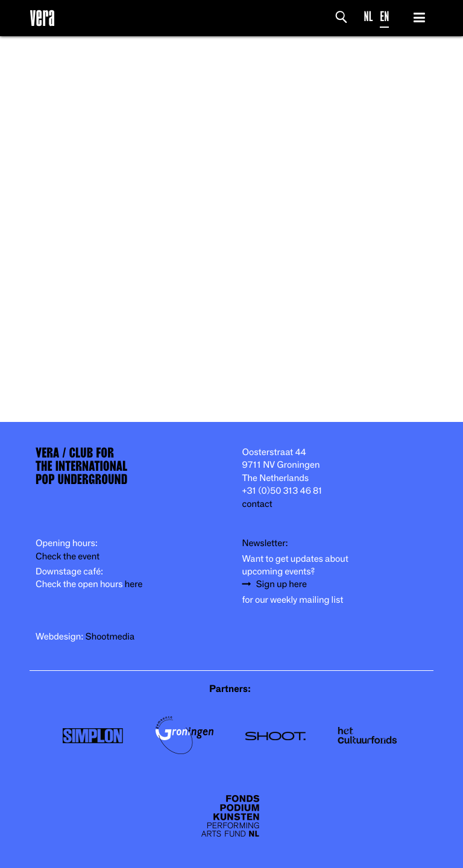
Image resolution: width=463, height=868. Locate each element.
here (134, 584)
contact (257, 504)
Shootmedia (110, 637)
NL (369, 17)
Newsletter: (265, 543)
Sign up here (282, 584)
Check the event (68, 557)
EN (384, 17)
